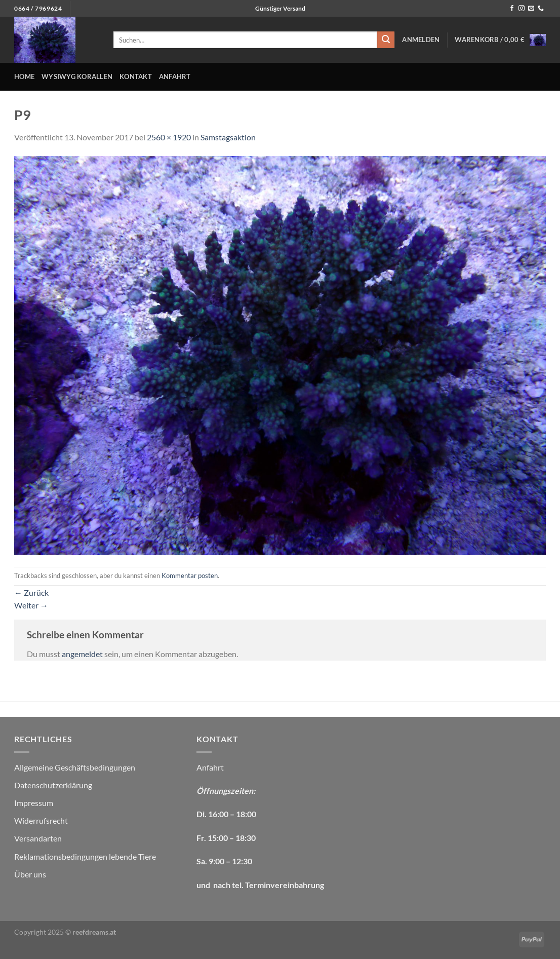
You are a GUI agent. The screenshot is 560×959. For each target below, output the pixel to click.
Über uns (30, 874)
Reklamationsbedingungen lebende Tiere (85, 856)
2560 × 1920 (169, 137)
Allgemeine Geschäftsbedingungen (75, 767)
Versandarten (38, 838)
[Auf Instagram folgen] (522, 9)
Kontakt (136, 76)
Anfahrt (175, 76)
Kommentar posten (190, 576)
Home (24, 76)
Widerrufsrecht (41, 820)
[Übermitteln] (386, 40)
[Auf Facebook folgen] (512, 9)
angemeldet (82, 654)
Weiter (31, 605)
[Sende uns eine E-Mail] (531, 9)
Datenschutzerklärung (53, 785)
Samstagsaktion (228, 137)
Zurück (31, 592)
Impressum (34, 803)
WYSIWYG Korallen (77, 76)
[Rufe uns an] (541, 9)
